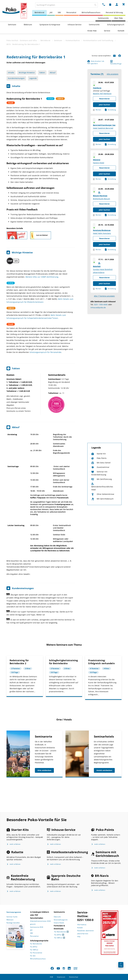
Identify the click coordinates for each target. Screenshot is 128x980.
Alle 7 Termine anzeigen (104, 296)
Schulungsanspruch (116, 25)
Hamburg (97, 88)
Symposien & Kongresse (50, 25)
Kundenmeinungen (16, 78)
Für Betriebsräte (36, 944)
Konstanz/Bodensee (102, 230)
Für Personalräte (36, 953)
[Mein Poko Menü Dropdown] (117, 4)
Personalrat (71, 12)
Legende (33, 78)
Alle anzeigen (113, 74)
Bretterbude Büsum (101, 199)
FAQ (79, 937)
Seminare (12, 25)
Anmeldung (110, 110)
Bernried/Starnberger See (104, 125)
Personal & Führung (114, 12)
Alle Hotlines (82, 925)
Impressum (61, 977)
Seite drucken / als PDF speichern (96, 62)
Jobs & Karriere (83, 934)
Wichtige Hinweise (27, 73)
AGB (51, 977)
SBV (59, 12)
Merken (97, 110)
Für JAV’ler (34, 947)
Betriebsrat (39, 12)
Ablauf (53, 73)
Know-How (92, 31)
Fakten (42, 73)
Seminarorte (103, 18)
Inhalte (11, 73)
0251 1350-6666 (101, 304)
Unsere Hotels (59, 923)
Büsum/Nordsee (100, 196)
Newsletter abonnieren (85, 931)
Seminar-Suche (12, 917)
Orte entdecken (44, 770)
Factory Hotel (99, 163)
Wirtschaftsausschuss (91, 12)
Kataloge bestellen (13, 923)
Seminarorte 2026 (37, 927)
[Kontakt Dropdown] (104, 4)
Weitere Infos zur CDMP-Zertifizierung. (42, 277)
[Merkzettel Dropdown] (110, 4)
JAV (51, 12)
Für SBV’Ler (34, 950)
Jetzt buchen (104, 105)
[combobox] (66, 5)
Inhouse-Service (74, 25)
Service (107, 31)
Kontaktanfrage (116, 62)
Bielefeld (97, 266)
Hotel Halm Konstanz (102, 233)
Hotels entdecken (104, 770)
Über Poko (118, 18)
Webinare (28, 25)
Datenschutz (74, 977)
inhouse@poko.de (98, 307)
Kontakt (121, 31)
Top (121, 965)
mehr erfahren (15, 844)
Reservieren (104, 99)
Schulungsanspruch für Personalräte (45, 352)
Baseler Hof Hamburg (102, 94)
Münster (97, 160)
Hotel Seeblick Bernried (103, 128)
